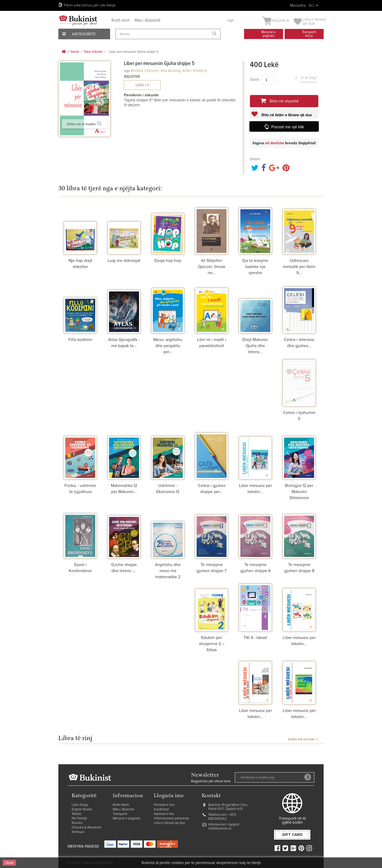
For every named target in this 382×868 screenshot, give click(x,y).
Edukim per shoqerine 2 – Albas (212, 644)
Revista (77, 823)
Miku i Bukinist (123, 809)
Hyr (231, 21)
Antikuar (78, 832)
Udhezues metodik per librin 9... (299, 267)
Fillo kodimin (80, 340)
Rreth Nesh (121, 805)
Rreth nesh (121, 21)
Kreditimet (161, 809)
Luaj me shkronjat (124, 261)
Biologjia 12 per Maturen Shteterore (299, 492)
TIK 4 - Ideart (255, 638)
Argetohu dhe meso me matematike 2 (168, 571)
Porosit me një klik (288, 127)
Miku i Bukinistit (147, 21)
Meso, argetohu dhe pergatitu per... (168, 346)
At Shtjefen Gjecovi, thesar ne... (212, 267)
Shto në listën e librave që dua (286, 115)
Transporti (120, 814)
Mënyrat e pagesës (127, 819)
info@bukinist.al (220, 829)
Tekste (76, 814)
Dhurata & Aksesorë (86, 828)
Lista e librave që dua (169, 823)
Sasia (255, 79)
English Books (82, 809)
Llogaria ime (169, 796)
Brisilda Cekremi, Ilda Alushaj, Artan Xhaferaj (169, 71)
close (9, 863)
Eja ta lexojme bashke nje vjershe (255, 267)
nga (127, 71)
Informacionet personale (172, 819)
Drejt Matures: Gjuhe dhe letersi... (255, 346)
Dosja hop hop (168, 261)
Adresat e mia (164, 814)
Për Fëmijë (79, 819)
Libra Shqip (80, 805)
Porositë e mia (164, 805)
